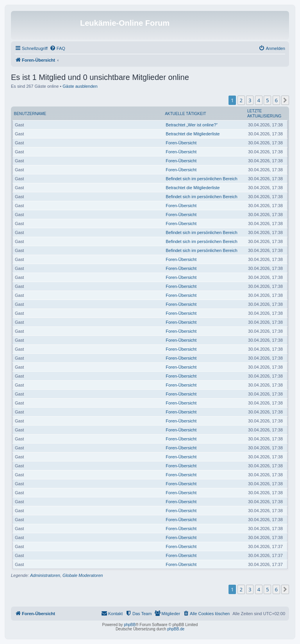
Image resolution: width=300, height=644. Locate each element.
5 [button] (267, 100)
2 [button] (241, 100)
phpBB (130, 625)
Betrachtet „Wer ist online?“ (192, 125)
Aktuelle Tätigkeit (185, 114)
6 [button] (276, 100)
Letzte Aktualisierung (264, 114)
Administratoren (45, 575)
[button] (285, 100)
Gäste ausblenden (80, 86)
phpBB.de (176, 629)
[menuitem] (57, 48)
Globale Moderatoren (83, 575)
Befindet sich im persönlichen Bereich (201, 179)
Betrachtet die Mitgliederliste (193, 134)
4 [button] (259, 100)
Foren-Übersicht (181, 143)
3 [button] (250, 100)
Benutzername (30, 114)
